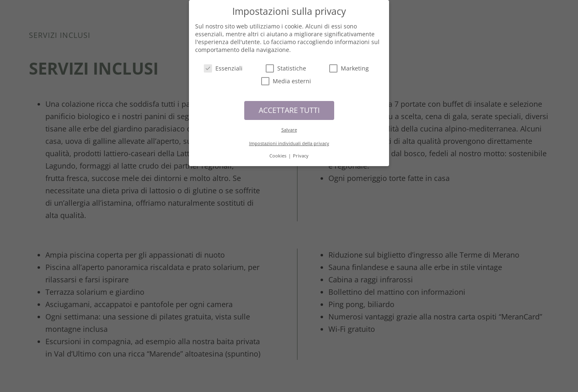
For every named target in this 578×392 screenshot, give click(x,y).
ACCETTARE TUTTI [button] (289, 107)
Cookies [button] (278, 153)
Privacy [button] (301, 153)
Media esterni (286, 79)
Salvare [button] (289, 127)
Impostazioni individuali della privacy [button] (289, 141)
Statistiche (286, 65)
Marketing (349, 65)
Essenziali (223, 65)
